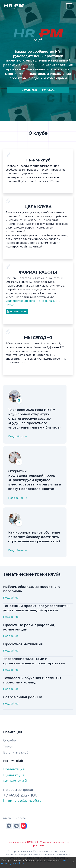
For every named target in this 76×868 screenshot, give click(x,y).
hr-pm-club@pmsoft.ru (22, 801)
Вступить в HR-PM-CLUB (38, 90)
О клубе (9, 740)
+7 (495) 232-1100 (20, 795)
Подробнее (11, 598)
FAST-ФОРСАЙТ (16, 781)
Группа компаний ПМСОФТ (22, 842)
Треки (8, 746)
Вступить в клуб (16, 752)
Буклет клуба (14, 775)
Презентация (17, 312)
